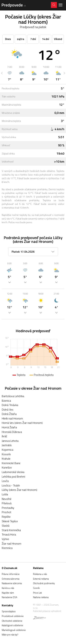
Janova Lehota (10, 441)
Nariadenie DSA (10, 597)
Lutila (5, 494)
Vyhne (5, 539)
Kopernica (7, 450)
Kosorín (6, 454)
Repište (6, 517)
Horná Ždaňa (9, 427)
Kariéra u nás (8, 588)
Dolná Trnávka (10, 405)
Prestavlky (8, 508)
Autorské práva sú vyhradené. (47, 611)
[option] (10, 73)
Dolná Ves (8, 410)
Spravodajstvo (9, 611)
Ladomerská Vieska (13, 472)
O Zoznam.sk (10, 568)
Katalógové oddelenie (12, 625)
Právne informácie (11, 574)
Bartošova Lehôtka (13, 396)
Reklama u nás (40, 574)
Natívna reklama (41, 597)
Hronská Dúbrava (12, 432)
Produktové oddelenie (13, 616)
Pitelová (7, 503)
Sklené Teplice (10, 521)
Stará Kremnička (11, 530)
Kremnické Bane (11, 463)
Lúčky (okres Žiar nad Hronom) (19, 490)
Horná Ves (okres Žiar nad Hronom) (22, 423)
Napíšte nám (8, 593)
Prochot (7, 512)
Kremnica (7, 548)
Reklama (38, 568)
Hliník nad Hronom (12, 418)
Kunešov (7, 467)
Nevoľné (7, 499)
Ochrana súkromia (11, 579)
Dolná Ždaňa (9, 414)
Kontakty (7, 605)
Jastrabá (7, 445)
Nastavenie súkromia (12, 583)
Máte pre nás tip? (10, 635)
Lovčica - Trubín (11, 485)
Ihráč (4, 436)
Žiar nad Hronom (12, 544)
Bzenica (6, 401)
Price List (37, 593)
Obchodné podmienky (44, 583)
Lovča (5, 481)
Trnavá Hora (9, 534)
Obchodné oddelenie (12, 621)
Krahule (6, 459)
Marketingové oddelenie (14, 630)
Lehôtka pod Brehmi (13, 477)
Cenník (36, 588)
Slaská (6, 526)
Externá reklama (41, 579)
